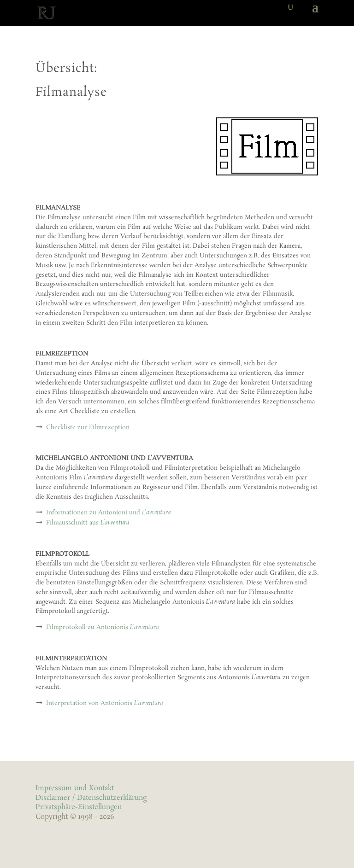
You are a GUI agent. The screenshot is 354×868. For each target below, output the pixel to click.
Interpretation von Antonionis (105, 703)
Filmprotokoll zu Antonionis (103, 627)
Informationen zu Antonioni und (109, 513)
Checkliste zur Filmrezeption (88, 428)
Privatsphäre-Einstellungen (79, 807)
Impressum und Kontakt (75, 788)
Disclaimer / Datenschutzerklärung (91, 798)
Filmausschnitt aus (88, 523)
